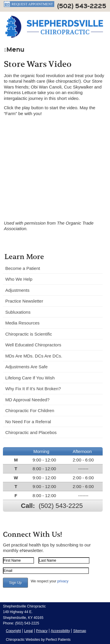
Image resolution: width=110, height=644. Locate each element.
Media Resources (22, 323)
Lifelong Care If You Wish (30, 378)
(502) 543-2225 (82, 6)
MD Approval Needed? (27, 400)
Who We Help (19, 279)
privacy (63, 581)
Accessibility (60, 631)
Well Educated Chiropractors (33, 345)
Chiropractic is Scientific (29, 334)
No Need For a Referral (28, 422)
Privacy (42, 631)
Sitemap (79, 631)
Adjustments (17, 290)
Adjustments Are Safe (26, 367)
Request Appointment (28, 4)
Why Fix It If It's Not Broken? (33, 389)
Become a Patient (23, 268)
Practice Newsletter (24, 301)
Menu (14, 49)
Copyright (13, 631)
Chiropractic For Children (30, 410)
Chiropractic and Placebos (31, 432)
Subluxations (18, 312)
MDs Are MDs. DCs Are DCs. (34, 356)
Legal (28, 631)
